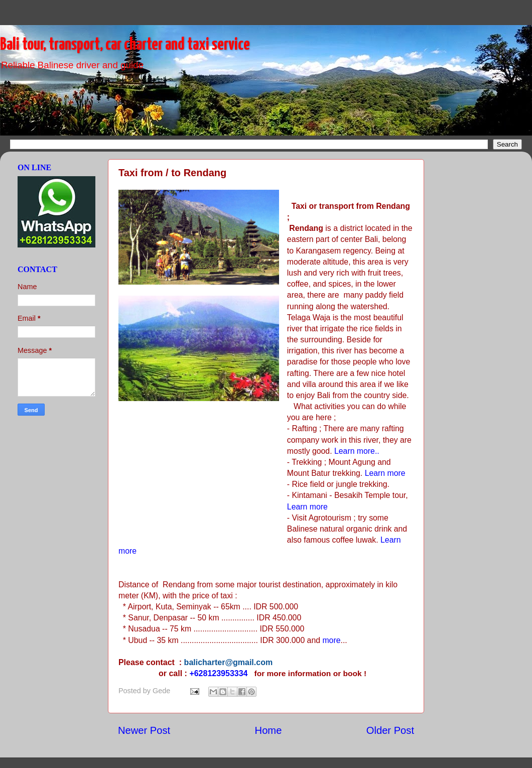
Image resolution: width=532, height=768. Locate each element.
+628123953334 (218, 673)
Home (269, 730)
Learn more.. (357, 451)
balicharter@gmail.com (229, 662)
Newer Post (144, 730)
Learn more (385, 473)
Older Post (390, 730)
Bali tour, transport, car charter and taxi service (125, 45)
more (331, 640)
